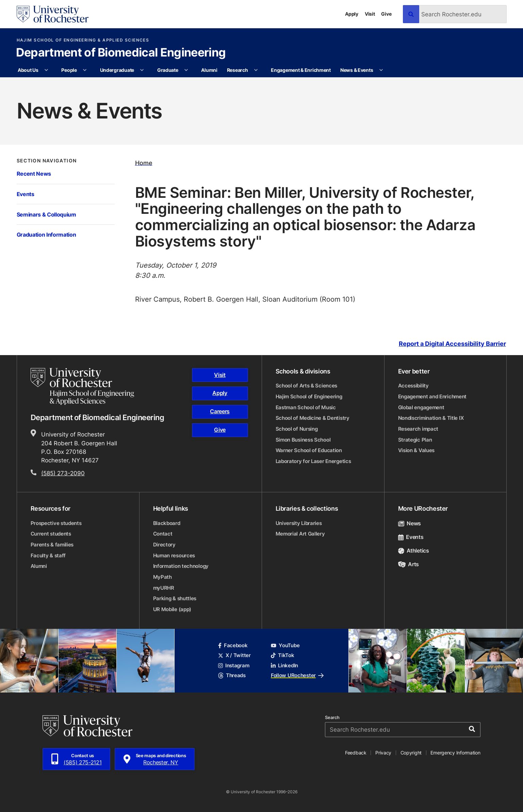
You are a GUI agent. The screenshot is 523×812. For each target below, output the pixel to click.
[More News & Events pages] (381, 70)
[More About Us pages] (46, 70)
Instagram (234, 665)
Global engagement (421, 407)
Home (144, 163)
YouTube (285, 645)
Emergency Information (455, 753)
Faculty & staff (48, 555)
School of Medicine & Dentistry (313, 418)
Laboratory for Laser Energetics (313, 461)
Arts (409, 564)
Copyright (411, 753)
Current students (51, 534)
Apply (352, 14)
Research (238, 70)
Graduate (168, 70)
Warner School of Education (309, 450)
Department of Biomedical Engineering (121, 53)
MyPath (162, 577)
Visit (370, 14)
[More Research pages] (256, 70)
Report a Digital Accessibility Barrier (452, 344)
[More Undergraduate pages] (142, 70)
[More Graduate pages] (186, 70)
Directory (164, 545)
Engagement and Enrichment (432, 396)
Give (386, 14)
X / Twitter (234, 655)
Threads (232, 675)
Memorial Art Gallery (300, 534)
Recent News (34, 173)
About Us (28, 70)
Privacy (383, 753)
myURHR (164, 588)
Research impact (418, 429)
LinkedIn (284, 665)
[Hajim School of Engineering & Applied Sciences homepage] (82, 386)
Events (26, 194)
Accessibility (413, 386)
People (69, 70)
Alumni (209, 70)
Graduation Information (46, 234)
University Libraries (299, 523)
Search (332, 718)
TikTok (283, 655)
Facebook (233, 645)
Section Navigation (47, 161)
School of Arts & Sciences (307, 386)
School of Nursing (297, 429)
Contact (163, 534)
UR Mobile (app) (172, 609)
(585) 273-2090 (63, 473)
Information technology (181, 566)
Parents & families (52, 545)
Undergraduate (117, 70)
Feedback (356, 753)
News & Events (357, 70)
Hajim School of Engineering (309, 396)
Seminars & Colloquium (46, 214)
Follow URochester (297, 675)
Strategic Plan (415, 440)
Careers (220, 411)
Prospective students (56, 523)
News (410, 523)
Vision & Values (416, 450)
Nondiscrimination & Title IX (431, 418)
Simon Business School (303, 440)
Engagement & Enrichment (301, 70)
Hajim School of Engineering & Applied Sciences (83, 40)
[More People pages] (85, 70)
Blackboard (167, 523)
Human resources (174, 555)
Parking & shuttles (175, 598)
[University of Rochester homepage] (53, 14)
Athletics (414, 551)
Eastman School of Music (306, 407)
